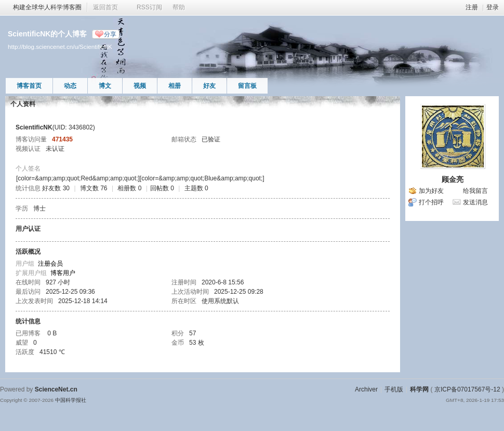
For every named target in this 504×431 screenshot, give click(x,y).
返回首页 (105, 7)
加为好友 (431, 191)
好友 (209, 86)
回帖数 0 (162, 188)
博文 (105, 86)
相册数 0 (129, 188)
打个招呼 (431, 202)
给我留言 (475, 191)
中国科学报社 (71, 400)
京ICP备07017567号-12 (467, 389)
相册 (175, 86)
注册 (472, 7)
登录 (493, 7)
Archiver (366, 389)
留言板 (247, 86)
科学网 (419, 389)
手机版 (394, 389)
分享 (110, 34)
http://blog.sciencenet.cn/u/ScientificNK (60, 47)
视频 (140, 86)
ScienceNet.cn (56, 389)
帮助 (179, 7)
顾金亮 (453, 179)
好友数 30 (56, 188)
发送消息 (475, 202)
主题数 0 (196, 188)
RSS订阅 (149, 7)
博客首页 (29, 86)
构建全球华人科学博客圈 (47, 7)
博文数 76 (94, 188)
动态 (70, 86)
